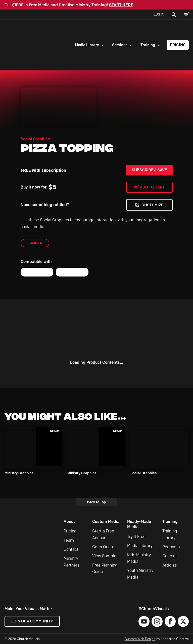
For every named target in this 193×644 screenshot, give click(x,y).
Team (69, 540)
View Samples (105, 556)
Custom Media (106, 522)
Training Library (170, 534)
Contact (71, 549)
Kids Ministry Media (139, 558)
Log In (159, 14)
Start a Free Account (103, 534)
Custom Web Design (140, 639)
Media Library (87, 45)
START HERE (121, 5)
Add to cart (152, 187)
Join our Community (32, 621)
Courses (170, 556)
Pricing (178, 45)
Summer (35, 243)
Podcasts (171, 547)
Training (148, 45)
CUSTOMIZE (152, 205)
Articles (170, 565)
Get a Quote (103, 547)
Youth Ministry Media (140, 574)
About (69, 522)
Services (120, 45)
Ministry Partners (71, 562)
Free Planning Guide (105, 568)
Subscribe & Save (149, 170)
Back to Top (96, 502)
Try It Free (136, 537)
